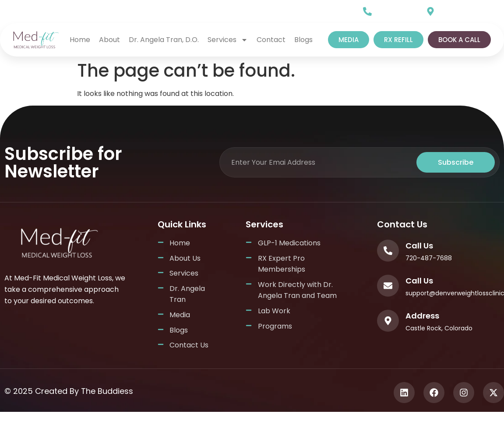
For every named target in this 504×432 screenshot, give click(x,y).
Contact (271, 40)
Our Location (461, 9)
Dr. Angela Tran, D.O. (164, 40)
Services (228, 40)
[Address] (388, 321)
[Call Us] (367, 11)
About (109, 40)
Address (422, 316)
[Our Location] (430, 11)
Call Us (388, 9)
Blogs (303, 40)
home (80, 40)
